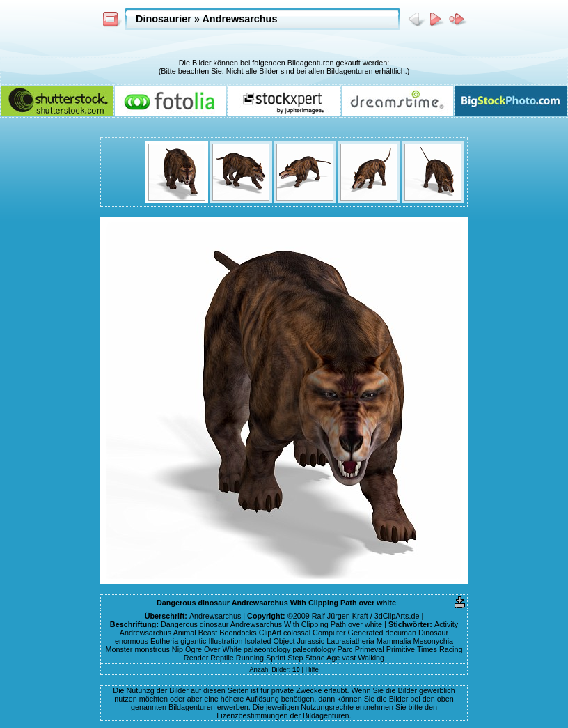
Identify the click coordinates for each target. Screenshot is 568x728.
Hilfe (312, 669)
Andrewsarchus (239, 19)
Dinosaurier (164, 19)
